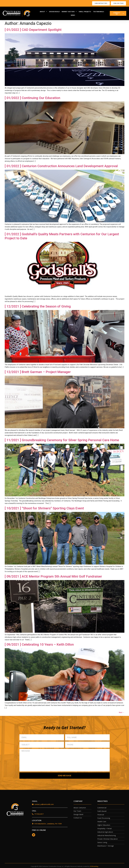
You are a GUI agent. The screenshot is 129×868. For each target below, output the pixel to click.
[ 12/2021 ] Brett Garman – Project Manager (38, 372)
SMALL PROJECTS (85, 12)
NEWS (73, 15)
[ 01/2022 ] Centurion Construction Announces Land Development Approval (61, 166)
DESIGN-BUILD (54, 12)
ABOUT (43, 12)
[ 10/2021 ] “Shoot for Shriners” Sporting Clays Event (44, 508)
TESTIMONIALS (99, 12)
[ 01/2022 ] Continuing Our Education (32, 98)
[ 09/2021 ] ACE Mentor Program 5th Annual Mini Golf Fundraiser (53, 576)
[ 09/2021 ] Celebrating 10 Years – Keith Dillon (39, 644)
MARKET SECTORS (69, 12)
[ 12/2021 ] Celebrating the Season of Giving (38, 306)
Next (122, 712)
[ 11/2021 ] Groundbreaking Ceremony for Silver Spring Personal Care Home (62, 440)
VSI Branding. (94, 866)
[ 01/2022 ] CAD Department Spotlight (33, 30)
